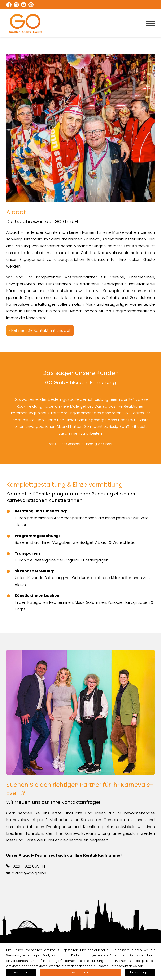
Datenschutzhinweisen (126, 966)
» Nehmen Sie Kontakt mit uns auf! (40, 330)
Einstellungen (140, 972)
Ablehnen (21, 972)
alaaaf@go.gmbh (26, 873)
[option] (80, 422)
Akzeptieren (80, 972)
